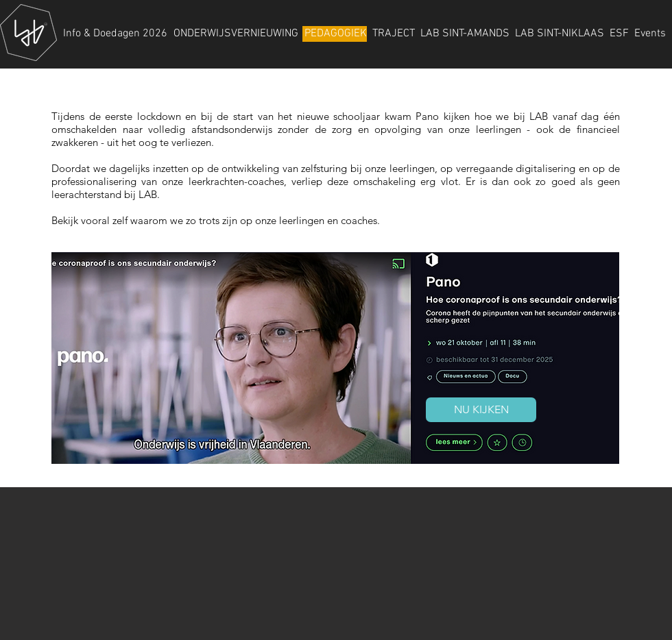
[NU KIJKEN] (481, 410)
